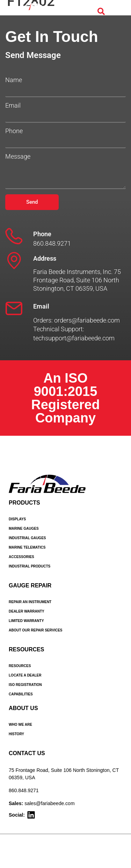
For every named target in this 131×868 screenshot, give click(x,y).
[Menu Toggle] (117, 12)
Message (18, 157)
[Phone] (14, 236)
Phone (14, 131)
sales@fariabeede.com (49, 803)
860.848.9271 (24, 790)
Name (14, 80)
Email (13, 106)
